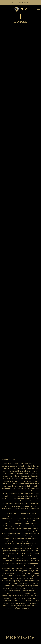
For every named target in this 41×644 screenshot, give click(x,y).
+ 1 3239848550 (20, 2)
